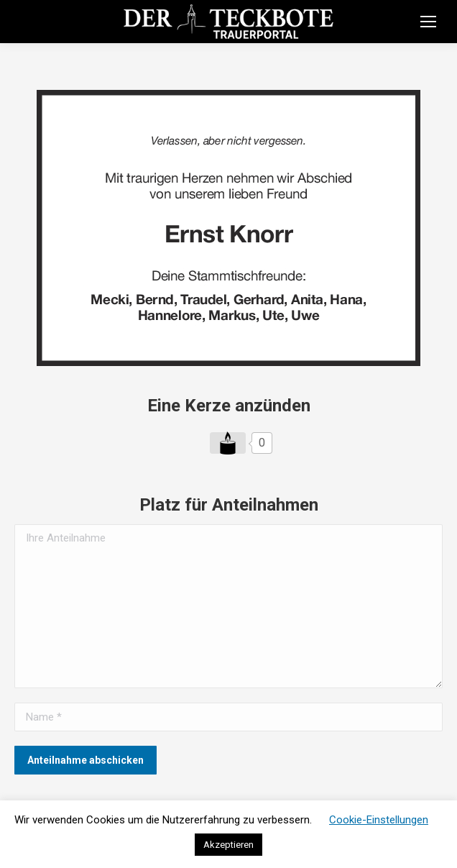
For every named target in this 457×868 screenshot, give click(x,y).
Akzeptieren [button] (228, 845)
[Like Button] (228, 443)
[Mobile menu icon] (428, 22)
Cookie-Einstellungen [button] (379, 820)
